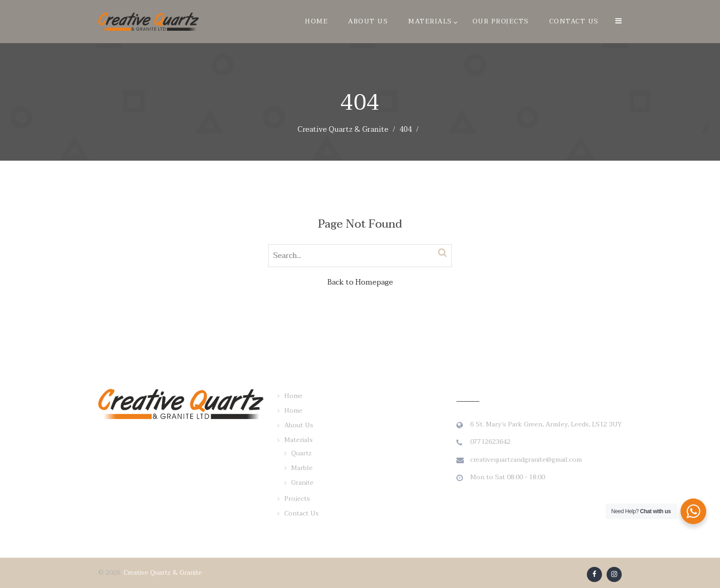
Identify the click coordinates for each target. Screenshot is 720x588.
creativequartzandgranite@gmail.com (526, 460)
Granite (302, 483)
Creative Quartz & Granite (163, 573)
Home (316, 21)
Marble (302, 468)
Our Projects (501, 21)
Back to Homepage (360, 282)
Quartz (301, 453)
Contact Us (574, 21)
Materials (430, 21)
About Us (368, 21)
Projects (297, 499)
